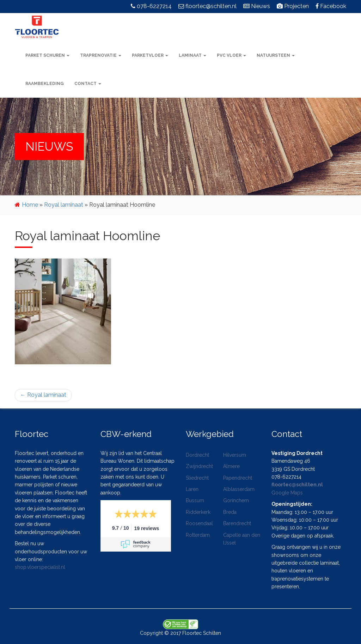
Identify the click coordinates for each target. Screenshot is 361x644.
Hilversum (235, 455)
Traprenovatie (101, 55)
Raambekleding (45, 84)
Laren (192, 489)
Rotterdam (198, 535)
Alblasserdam (239, 489)
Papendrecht (238, 478)
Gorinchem (236, 500)
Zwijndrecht (199, 466)
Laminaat (192, 55)
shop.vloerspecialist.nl (40, 567)
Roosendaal (199, 523)
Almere (231, 466)
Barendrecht (237, 523)
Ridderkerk (198, 512)
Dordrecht (197, 455)
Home (30, 205)
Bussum (195, 500)
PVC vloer (231, 55)
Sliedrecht (197, 478)
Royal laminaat (64, 205)
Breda (230, 512)
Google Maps (287, 493)
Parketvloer (150, 55)
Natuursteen (276, 55)
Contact (88, 84)
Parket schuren (47, 55)
